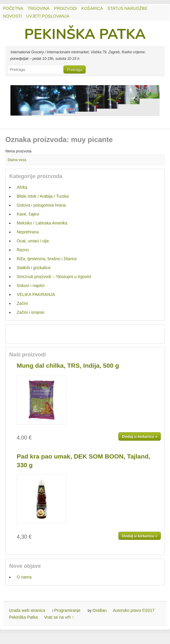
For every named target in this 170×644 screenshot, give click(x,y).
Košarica (92, 8)
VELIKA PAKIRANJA (36, 294)
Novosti (12, 16)
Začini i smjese (31, 312)
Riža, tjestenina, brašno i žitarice (47, 259)
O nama (24, 577)
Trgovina (39, 8)
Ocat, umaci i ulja (33, 241)
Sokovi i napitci (31, 286)
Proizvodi (65, 8)
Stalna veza (17, 160)
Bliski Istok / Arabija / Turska (43, 196)
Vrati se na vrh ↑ (59, 617)
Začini (22, 303)
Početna (13, 8)
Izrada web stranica (27, 610)
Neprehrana (28, 232)
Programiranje (67, 610)
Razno (23, 250)
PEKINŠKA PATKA (85, 34)
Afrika (22, 187)
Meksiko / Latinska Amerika (42, 223)
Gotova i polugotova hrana (41, 205)
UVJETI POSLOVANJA (48, 16)
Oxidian (99, 610)
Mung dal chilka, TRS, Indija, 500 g (68, 365)
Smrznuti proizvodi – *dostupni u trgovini (54, 277)
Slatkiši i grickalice (34, 268)
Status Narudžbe (127, 8)
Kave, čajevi (28, 214)
